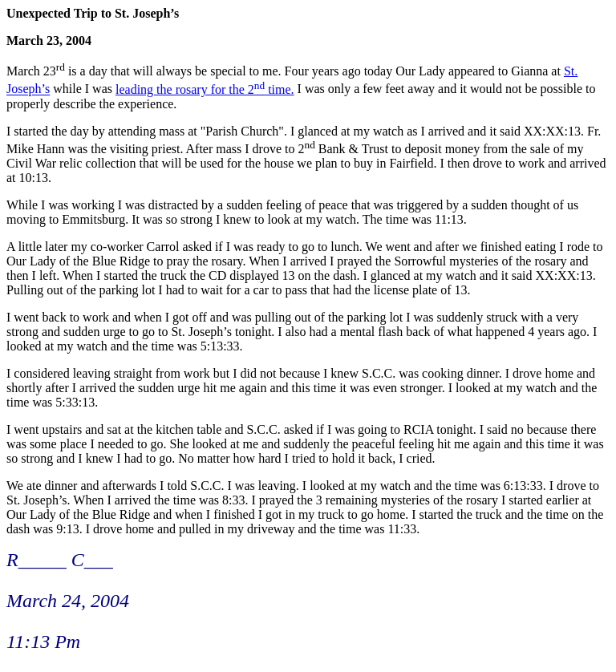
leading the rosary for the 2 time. (205, 89)
